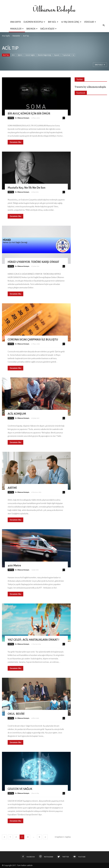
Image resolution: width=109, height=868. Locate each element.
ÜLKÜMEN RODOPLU (34, 22)
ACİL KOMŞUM (17, 414)
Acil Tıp (6, 55)
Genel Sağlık (30, 55)
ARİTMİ (12, 488)
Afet (13, 55)
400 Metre (14, 565)
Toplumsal (66, 55)
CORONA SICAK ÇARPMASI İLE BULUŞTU (33, 339)
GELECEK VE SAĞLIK (20, 789)
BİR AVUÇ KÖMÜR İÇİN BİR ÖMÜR (29, 113)
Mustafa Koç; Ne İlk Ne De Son (27, 188)
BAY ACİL (53, 22)
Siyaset (57, 55)
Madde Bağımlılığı (44, 55)
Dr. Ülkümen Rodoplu (22, 118)
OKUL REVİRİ (16, 714)
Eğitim (20, 55)
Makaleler (17, 29)
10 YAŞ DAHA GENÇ (71, 22)
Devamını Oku (15, 142)
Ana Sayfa (15, 22)
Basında (32, 29)
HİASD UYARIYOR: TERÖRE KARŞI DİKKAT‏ (33, 262)
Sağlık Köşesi (48, 29)
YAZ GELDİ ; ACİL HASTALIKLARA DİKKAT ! (33, 640)
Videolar (90, 22)
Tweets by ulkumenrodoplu (90, 87)
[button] (104, 25)
